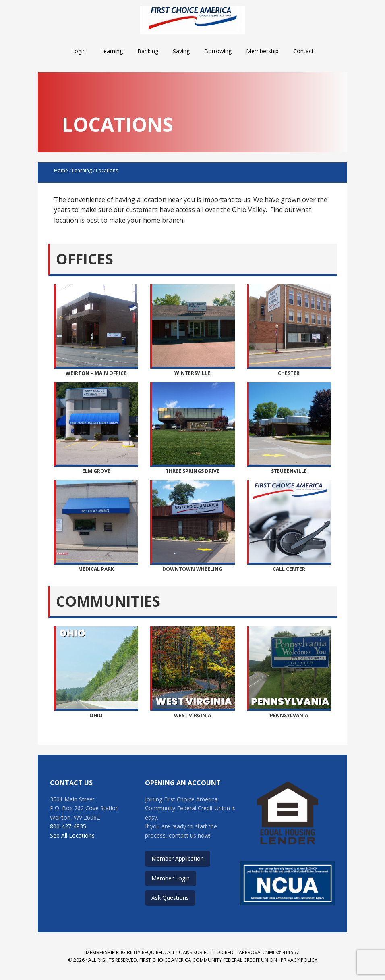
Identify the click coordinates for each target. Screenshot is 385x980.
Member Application (178, 858)
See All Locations (72, 835)
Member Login (171, 878)
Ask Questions (170, 898)
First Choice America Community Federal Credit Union (192, 20)
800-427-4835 (68, 826)
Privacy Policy (299, 960)
